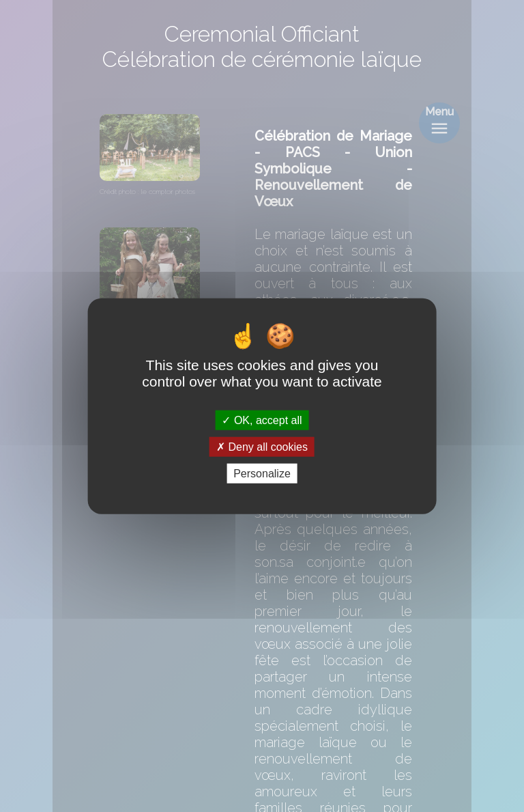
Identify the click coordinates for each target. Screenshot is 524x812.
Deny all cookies (262, 446)
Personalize (262, 474)
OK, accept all (262, 420)
